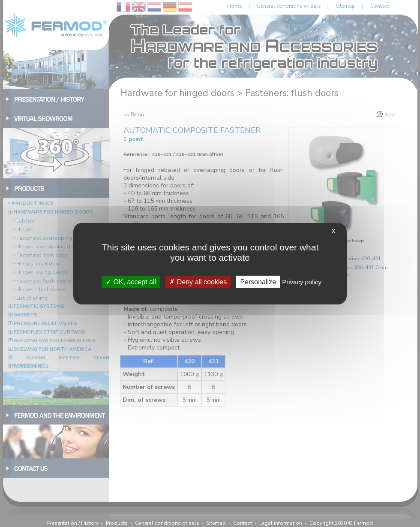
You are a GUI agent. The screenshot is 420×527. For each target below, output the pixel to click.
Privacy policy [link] (302, 282)
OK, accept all (131, 282)
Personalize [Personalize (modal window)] (258, 282)
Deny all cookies (198, 282)
